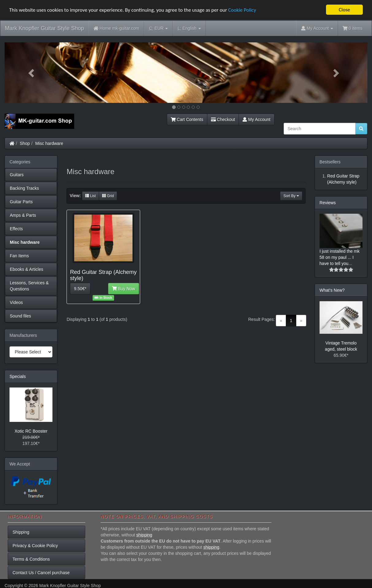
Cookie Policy (242, 10)
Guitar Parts (21, 202)
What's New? (332, 290)
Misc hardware (49, 143)
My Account (256, 119)
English (189, 28)
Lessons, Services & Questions (29, 286)
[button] (32, 73)
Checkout (223, 119)
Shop (25, 143)
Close (344, 10)
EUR (158, 28)
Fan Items (19, 256)
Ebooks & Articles (27, 269)
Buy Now (124, 289)
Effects (16, 229)
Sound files (20, 316)
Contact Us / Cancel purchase (41, 572)
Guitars (17, 175)
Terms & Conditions (31, 559)
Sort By (291, 196)
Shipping (21, 532)
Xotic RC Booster (31, 431)
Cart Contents (187, 119)
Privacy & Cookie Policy (35, 545)
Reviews (328, 203)
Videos (16, 302)
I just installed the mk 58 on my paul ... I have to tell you (340, 257)
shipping (144, 535)
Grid (108, 196)
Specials (18, 376)
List (90, 196)
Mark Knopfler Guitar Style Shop (44, 28)
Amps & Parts (23, 215)
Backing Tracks (24, 188)
